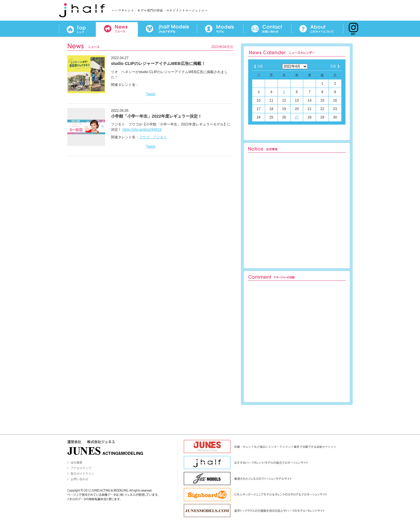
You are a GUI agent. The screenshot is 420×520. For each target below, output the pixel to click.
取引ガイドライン (82, 474)
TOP (77, 29)
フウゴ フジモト (153, 137)
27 (297, 117)
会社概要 (77, 462)
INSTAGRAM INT (352, 29)
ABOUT (317, 29)
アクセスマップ (81, 468)
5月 (333, 66)
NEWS (117, 29)
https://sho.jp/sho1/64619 (142, 130)
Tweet (151, 94)
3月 (260, 66)
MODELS (220, 29)
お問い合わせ (80, 479)
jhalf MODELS (167, 29)
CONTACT (267, 29)
